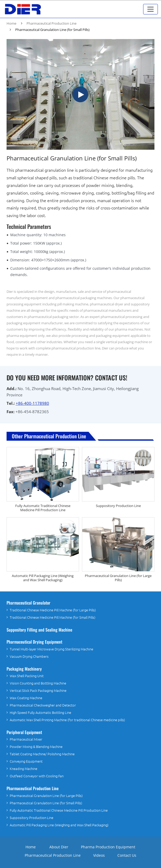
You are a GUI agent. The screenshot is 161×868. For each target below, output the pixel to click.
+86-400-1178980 (32, 403)
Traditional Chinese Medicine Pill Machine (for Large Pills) (53, 610)
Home (11, 23)
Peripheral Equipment (24, 732)
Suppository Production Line (118, 506)
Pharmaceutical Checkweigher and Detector (43, 705)
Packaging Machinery (24, 669)
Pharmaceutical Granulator (28, 603)
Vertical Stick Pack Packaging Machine (38, 691)
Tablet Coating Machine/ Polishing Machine (42, 754)
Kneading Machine (24, 769)
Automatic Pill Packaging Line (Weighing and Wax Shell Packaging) (43, 578)
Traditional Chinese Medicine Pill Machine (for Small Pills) (53, 618)
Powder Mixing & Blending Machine (36, 747)
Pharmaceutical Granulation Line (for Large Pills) (118, 578)
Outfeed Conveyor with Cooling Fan (37, 776)
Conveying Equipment (26, 761)
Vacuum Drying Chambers (29, 657)
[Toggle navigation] (150, 9)
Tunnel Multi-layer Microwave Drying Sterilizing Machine (51, 649)
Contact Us (127, 855)
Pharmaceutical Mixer (26, 739)
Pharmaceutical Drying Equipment (34, 642)
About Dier (59, 847)
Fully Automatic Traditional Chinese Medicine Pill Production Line (43, 508)
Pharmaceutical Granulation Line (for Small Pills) (46, 803)
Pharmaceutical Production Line (51, 23)
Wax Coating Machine (26, 698)
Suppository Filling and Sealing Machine (39, 630)
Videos (99, 855)
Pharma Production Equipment (108, 847)
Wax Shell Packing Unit (27, 676)
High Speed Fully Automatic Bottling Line (40, 713)
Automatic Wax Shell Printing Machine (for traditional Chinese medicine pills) (67, 720)
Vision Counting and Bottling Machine (38, 683)
